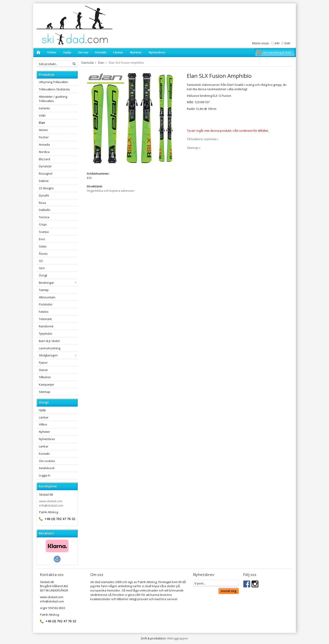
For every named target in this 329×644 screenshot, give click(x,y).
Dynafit (44, 195)
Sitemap (45, 392)
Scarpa (44, 232)
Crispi (43, 224)
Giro (42, 268)
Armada (44, 145)
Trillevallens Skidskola (54, 89)
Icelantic (44, 108)
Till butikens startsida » (203, 139)
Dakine (44, 181)
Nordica (44, 152)
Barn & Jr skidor (49, 341)
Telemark (45, 319)
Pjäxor (43, 363)
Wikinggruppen (178, 638)
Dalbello (45, 210)
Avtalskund (47, 468)
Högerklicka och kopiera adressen (111, 191)
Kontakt (101, 52)
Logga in (45, 475)
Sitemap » (194, 148)
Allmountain (47, 297)
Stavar (43, 370)
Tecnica (44, 217)
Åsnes (43, 254)
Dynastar (45, 166)
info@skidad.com (51, 505)
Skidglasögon (58, 355)
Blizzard (44, 159)
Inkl (277, 43)
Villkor (52, 52)
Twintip (44, 290)
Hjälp (67, 52)
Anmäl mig (229, 591)
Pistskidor (46, 304)
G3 (41, 261)
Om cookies (47, 461)
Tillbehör (45, 377)
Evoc (42, 239)
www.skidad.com (51, 501)
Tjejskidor (46, 334)
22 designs (46, 188)
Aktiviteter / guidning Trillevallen (53, 99)
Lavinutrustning (50, 348)
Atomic (43, 130)
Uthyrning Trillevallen (53, 82)
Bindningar (58, 283)
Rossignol (46, 173)
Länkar (118, 52)
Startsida (87, 63)
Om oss (83, 52)
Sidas (43, 246)
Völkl (42, 116)
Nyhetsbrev (157, 52)
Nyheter (136, 52)
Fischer (44, 137)
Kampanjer (46, 384)
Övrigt (43, 275)
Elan (42, 123)
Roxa (42, 203)
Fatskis (44, 312)
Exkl (287, 43)
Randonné (46, 326)
